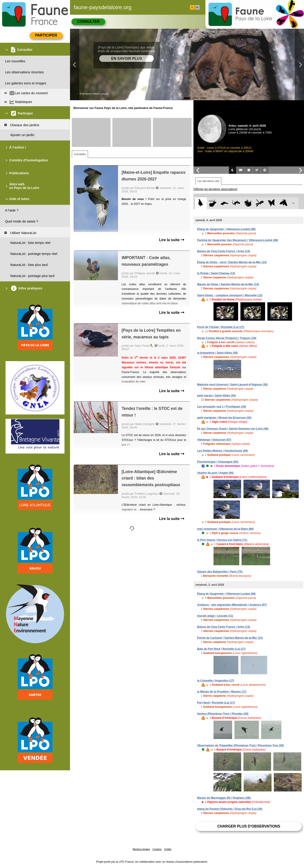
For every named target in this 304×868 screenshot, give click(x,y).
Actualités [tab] (80, 154)
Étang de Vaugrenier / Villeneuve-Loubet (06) (226, 229)
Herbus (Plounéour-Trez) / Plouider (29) (223, 714)
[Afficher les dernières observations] (215, 189)
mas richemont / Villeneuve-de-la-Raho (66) (225, 529)
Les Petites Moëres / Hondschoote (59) (222, 451)
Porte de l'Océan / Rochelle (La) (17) (221, 327)
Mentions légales (141, 849)
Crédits (168, 849)
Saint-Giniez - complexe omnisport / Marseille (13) (230, 295)
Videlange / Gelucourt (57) (214, 440)
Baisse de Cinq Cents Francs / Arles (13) (224, 251)
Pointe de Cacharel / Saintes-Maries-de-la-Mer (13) (230, 638)
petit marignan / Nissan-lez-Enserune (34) (224, 418)
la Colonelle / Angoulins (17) (216, 681)
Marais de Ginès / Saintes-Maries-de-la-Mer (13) (228, 284)
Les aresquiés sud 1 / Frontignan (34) (222, 407)
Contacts (157, 849)
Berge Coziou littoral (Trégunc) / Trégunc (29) (227, 338)
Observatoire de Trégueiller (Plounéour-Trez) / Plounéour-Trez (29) (240, 745)
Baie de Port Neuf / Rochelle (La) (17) (221, 649)
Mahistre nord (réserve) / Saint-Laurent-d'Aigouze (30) (232, 385)
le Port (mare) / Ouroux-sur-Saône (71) (222, 540)
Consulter (88, 21)
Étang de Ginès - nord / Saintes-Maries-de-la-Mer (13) (232, 262)
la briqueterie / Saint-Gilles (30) (217, 353)
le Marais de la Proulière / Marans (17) (222, 692)
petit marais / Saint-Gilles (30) (216, 396)
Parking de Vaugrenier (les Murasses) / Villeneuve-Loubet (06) (238, 240)
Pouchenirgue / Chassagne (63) (218, 462)
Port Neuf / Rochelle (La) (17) (216, 703)
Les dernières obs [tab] (208, 181)
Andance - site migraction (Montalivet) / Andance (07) (232, 605)
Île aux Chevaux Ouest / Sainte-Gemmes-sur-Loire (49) (233, 429)
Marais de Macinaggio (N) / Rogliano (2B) (224, 798)
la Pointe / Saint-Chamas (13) (216, 273)
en (197, 7)
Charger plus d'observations (249, 826)
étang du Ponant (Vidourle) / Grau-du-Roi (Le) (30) (230, 809)
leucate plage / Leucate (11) (215, 616)
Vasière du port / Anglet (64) (215, 473)
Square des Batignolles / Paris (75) (220, 572)
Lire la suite (172, 240)
